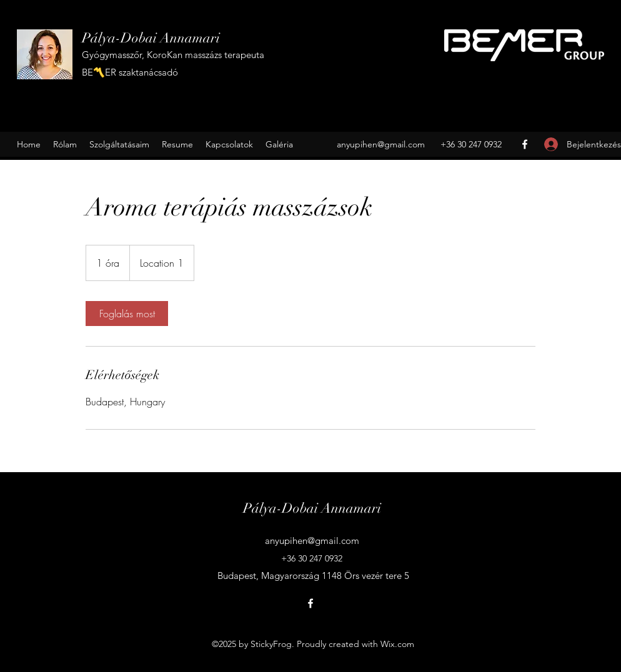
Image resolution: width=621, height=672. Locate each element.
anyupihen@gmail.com (381, 144)
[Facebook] (525, 144)
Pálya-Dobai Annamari (151, 38)
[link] (127, 314)
